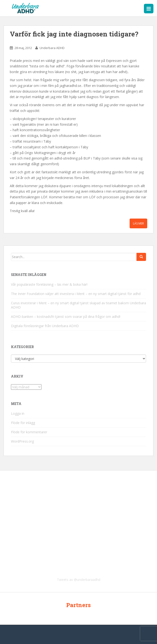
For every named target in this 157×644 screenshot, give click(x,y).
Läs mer (138, 223)
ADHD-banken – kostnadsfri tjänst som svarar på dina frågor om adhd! (66, 317)
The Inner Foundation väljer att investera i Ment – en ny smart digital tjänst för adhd (76, 294)
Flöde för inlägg (23, 423)
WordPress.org (22, 441)
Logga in (18, 413)
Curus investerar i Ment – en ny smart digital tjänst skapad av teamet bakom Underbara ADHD (78, 305)
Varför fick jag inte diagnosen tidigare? (74, 34)
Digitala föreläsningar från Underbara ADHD (45, 326)
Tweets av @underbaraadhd (79, 580)
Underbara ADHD (52, 48)
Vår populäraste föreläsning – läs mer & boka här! (49, 284)
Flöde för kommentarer (29, 432)
